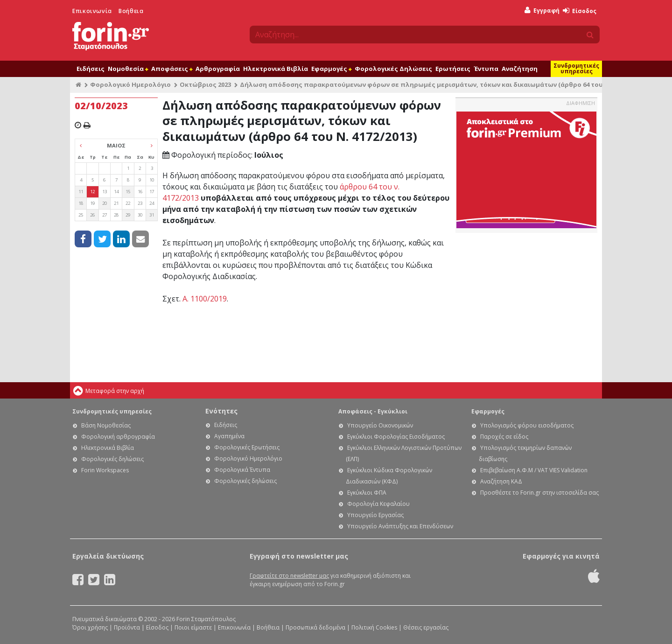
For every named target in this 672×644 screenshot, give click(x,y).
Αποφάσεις (172, 69)
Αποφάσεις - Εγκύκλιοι (373, 411)
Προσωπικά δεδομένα (315, 627)
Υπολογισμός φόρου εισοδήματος (527, 425)
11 (81, 192)
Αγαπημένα (229, 436)
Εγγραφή (542, 10)
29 (128, 215)
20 (105, 203)
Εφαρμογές (331, 69)
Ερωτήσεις (453, 69)
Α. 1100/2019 (205, 299)
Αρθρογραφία (218, 69)
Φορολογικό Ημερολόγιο (130, 84)
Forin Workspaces (105, 470)
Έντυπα (486, 69)
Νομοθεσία (128, 69)
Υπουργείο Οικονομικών (380, 425)
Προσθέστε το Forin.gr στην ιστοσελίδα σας (539, 493)
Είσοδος (580, 11)
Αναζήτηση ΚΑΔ (501, 481)
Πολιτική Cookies (374, 627)
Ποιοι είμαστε (193, 627)
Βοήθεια (131, 11)
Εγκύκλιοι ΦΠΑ (367, 493)
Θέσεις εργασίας (426, 627)
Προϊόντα (127, 627)
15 (128, 192)
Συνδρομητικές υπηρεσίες (576, 68)
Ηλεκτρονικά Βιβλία (276, 69)
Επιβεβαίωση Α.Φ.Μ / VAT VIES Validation (534, 470)
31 (152, 215)
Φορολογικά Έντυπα (242, 470)
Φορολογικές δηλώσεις (112, 459)
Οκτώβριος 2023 (205, 84)
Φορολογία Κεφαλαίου (378, 504)
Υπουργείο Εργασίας (375, 515)
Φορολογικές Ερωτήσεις (247, 447)
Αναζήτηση (520, 69)
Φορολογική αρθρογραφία (118, 437)
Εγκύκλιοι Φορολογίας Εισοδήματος (396, 437)
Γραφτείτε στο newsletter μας (289, 576)
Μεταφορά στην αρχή (115, 391)
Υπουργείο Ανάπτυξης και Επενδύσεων (400, 526)
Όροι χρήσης (90, 627)
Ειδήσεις (91, 69)
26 (92, 215)
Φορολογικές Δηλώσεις (393, 69)
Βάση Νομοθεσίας (106, 425)
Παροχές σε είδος (504, 437)
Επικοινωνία (92, 11)
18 (81, 203)
